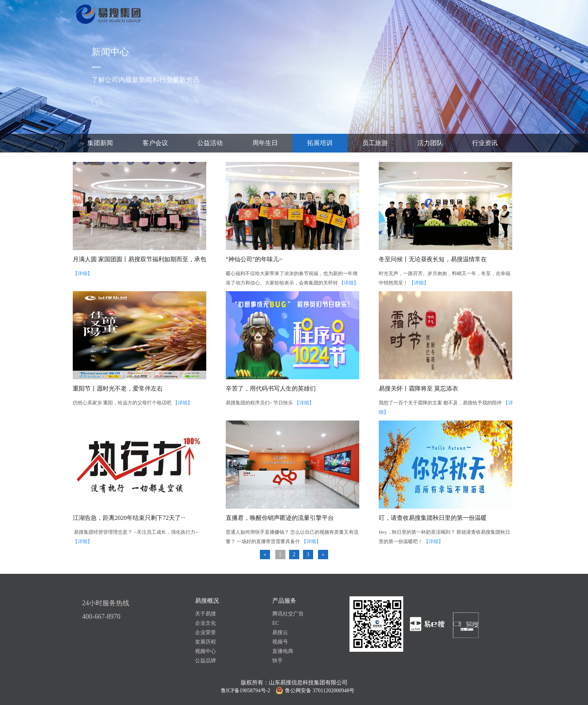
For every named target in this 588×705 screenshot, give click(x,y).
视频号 (280, 642)
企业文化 (205, 623)
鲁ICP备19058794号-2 (245, 691)
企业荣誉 (205, 632)
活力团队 (430, 143)
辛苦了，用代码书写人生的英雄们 (271, 388)
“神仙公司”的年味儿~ (254, 259)
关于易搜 (205, 614)
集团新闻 (100, 143)
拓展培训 (320, 143)
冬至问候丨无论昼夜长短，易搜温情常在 (433, 259)
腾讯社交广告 (288, 614)
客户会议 (155, 143)
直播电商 (283, 651)
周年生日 (265, 143)
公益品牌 (205, 661)
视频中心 (205, 651)
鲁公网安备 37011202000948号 (320, 691)
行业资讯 (485, 143)
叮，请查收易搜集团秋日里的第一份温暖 (433, 518)
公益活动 (210, 143)
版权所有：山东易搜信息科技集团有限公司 (294, 683)
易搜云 (280, 632)
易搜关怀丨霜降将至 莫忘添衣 (418, 388)
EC (276, 623)
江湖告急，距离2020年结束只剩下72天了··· (129, 518)
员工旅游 (375, 143)
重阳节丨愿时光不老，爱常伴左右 (118, 388)
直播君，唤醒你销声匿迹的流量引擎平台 (280, 518)
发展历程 (205, 642)
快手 (277, 661)
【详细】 (82, 273)
